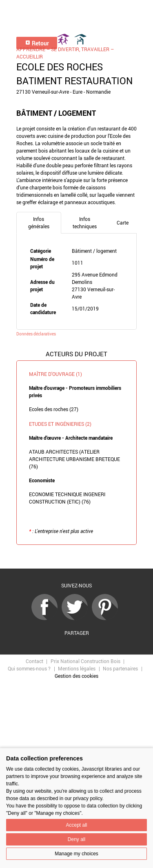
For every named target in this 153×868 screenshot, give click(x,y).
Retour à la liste (77, 557)
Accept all (76, 825)
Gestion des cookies (76, 676)
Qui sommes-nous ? (29, 668)
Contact (34, 661)
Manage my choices (76, 854)
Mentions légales (77, 668)
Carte (123, 223)
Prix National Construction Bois (85, 661)
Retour (37, 43)
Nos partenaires (120, 668)
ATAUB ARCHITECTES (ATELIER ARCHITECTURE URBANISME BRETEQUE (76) (74, 459)
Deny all (76, 839)
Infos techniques (85, 223)
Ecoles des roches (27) (54, 409)
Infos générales (39, 223)
